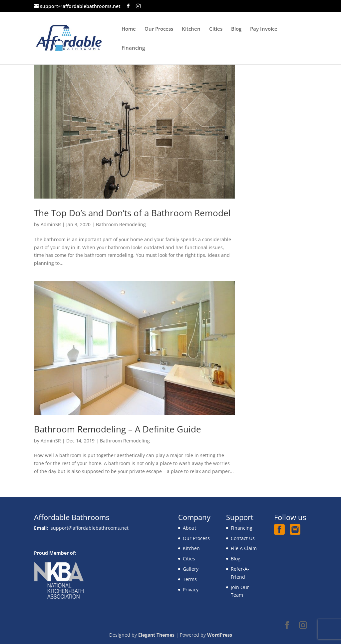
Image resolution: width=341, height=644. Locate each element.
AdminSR (51, 224)
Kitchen (191, 29)
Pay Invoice (264, 29)
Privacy (191, 590)
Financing (133, 48)
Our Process (159, 29)
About (189, 528)
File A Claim (244, 548)
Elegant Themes (156, 635)
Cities (216, 29)
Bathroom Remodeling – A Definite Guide (118, 429)
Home (129, 29)
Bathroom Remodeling (121, 224)
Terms (190, 579)
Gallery (191, 569)
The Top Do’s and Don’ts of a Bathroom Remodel (132, 213)
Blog (236, 29)
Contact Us (243, 538)
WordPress (220, 635)
